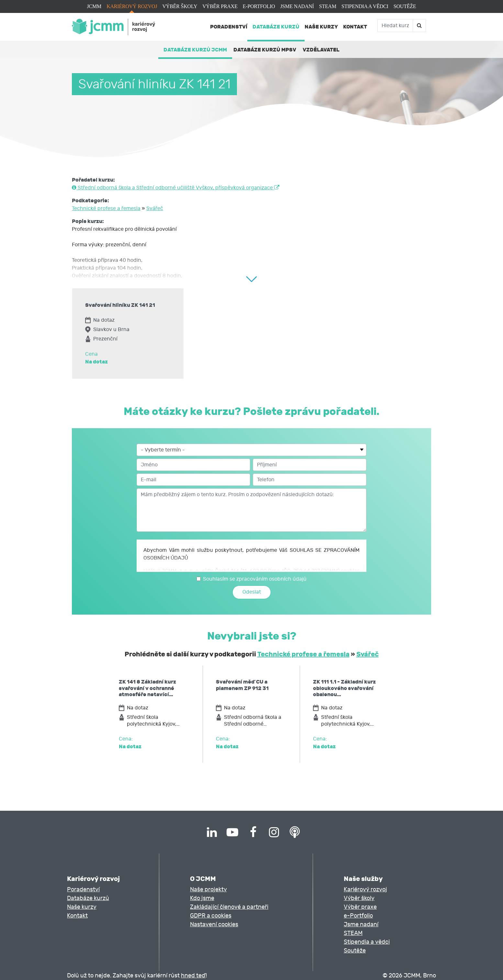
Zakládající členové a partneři (229, 907)
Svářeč (155, 208)
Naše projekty (208, 890)
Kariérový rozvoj (132, 6)
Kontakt (355, 27)
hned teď (193, 976)
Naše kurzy (321, 27)
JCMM (94, 6)
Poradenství (229, 27)
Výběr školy (180, 6)
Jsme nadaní (297, 6)
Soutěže (405, 6)
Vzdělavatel (321, 50)
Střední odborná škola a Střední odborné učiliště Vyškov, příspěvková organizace (176, 188)
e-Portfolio (259, 6)
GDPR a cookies (211, 916)
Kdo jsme (202, 898)
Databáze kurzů (276, 27)
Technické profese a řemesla (106, 208)
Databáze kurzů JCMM (195, 50)
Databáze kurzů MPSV (265, 50)
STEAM (328, 6)
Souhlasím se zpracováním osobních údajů (255, 579)
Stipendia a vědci (365, 6)
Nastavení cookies (214, 924)
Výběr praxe (220, 6)
